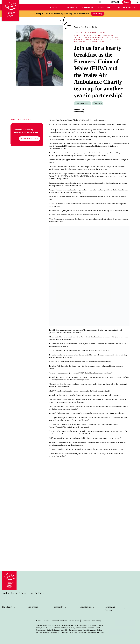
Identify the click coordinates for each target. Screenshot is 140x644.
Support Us (87, 7)
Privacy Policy (74, 621)
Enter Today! (98, 14)
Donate (127, 2)
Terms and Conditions (59, 621)
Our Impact (71, 7)
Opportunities (105, 7)
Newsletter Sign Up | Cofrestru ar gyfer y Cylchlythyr (23, 593)
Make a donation (29, 139)
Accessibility (97, 621)
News (103, 32)
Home (77, 32)
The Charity (55, 7)
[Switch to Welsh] (107, 2)
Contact (46, 621)
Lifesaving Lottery (127, 7)
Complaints (86, 621)
